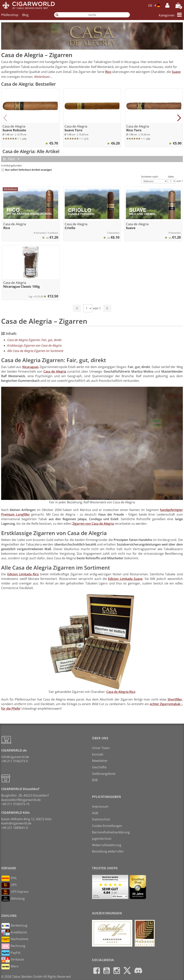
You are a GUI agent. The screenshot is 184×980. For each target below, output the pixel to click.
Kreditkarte (14, 932)
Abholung (13, 899)
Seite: (171, 177)
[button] (5, 118)
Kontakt (98, 754)
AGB (95, 813)
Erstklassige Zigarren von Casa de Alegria (34, 346)
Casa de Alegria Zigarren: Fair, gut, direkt (34, 340)
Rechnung (13, 946)
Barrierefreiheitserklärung (111, 832)
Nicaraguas (30, 367)
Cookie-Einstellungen (107, 826)
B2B (95, 780)
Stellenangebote (104, 774)
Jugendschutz (102, 839)
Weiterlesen (42, 77)
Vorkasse (13, 960)
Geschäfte (99, 767)
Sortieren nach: (150, 177)
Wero (10, 967)
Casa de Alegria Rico (121, 692)
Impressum (100, 806)
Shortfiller (175, 699)
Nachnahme (15, 939)
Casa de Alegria (55, 371)
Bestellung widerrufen (108, 851)
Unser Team (101, 748)
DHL (9, 878)
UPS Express (15, 892)
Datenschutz (101, 819)
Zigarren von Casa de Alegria (93, 524)
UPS (9, 885)
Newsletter (100, 761)
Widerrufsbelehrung (107, 845)
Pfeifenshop (10, 15)
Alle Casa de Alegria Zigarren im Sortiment (35, 351)
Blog (25, 15)
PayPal (11, 953)
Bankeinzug (14, 926)
